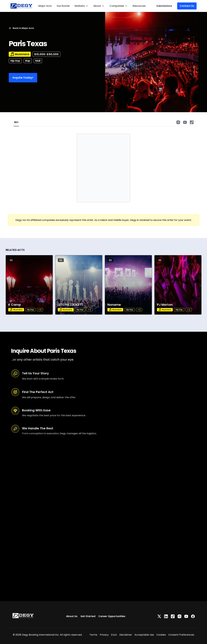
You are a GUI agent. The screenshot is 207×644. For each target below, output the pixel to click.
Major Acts (45, 6)
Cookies (161, 635)
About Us (72, 616)
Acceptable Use (144, 635)
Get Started (88, 616)
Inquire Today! (23, 78)
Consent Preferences (181, 635)
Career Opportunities (112, 616)
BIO (16, 122)
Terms (93, 635)
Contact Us (187, 6)
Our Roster (63, 6)
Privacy (104, 635)
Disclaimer (126, 635)
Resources (139, 6)
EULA (114, 635)
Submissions (164, 6)
